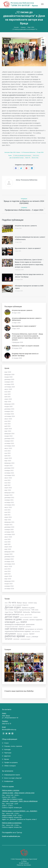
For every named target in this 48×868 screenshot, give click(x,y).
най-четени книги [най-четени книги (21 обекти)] (14, 629)
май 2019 (7, 574)
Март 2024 (7, 39)
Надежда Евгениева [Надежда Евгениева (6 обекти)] (25, 610)
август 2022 (8, 478)
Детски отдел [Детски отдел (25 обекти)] (13, 607)
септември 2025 (10, 387)
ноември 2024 (9, 411)
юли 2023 (7, 451)
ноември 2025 (9, 382)
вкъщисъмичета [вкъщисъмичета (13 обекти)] (12, 614)
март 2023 (8, 461)
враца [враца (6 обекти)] (22, 615)
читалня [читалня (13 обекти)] (8, 639)
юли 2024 (7, 421)
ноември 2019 (9, 559)
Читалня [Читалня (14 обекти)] (18, 612)
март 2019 (8, 579)
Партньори (8, 753)
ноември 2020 (9, 530)
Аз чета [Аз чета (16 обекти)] (12, 603)
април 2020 (8, 547)
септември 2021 (10, 505)
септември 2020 (10, 534)
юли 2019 (7, 569)
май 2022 (7, 485)
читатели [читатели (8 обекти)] (16, 639)
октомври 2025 (9, 384)
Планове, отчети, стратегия (13, 746)
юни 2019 (7, 571)
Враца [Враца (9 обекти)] (19, 603)
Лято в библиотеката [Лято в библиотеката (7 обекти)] (11, 610)
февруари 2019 (9, 581)
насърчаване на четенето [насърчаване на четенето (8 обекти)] (34, 629)
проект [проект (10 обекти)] (32, 634)
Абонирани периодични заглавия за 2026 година (29, 287)
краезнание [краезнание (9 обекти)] (30, 624)
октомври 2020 (9, 532)
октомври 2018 (9, 589)
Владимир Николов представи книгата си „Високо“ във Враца (29, 276)
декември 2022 (9, 468)
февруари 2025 (9, 404)
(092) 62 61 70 (6, 724)
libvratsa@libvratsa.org (9, 730)
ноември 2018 (9, 586)
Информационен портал (12, 775)
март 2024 (8, 431)
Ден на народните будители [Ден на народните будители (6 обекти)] (20, 605)
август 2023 (8, 448)
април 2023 (8, 458)
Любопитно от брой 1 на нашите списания (25, 346)
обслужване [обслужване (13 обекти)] (10, 634)
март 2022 (8, 490)
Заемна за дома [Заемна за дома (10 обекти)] (28, 608)
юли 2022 (7, 480)
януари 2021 (8, 525)
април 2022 (8, 488)
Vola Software (27, 865)
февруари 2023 (9, 463)
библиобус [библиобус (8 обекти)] (27, 612)
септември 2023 (10, 446)
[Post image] (7, 229)
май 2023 (7, 456)
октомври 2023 (9, 443)
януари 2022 (8, 495)
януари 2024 (8, 436)
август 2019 (8, 566)
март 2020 (8, 549)
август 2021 (8, 507)
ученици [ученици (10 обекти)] (35, 637)
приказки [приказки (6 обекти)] (26, 634)
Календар (7, 749)
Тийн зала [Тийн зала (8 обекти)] (35, 610)
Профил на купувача (11, 762)
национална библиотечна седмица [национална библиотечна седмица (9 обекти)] (18, 631)
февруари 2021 (9, 522)
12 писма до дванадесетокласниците (22, 155)
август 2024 (8, 419)
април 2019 (8, 576)
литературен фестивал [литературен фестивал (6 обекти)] (11, 627)
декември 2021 (9, 498)
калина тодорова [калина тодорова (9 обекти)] (36, 620)
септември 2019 (10, 564)
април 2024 (8, 429)
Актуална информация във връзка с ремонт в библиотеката (30, 238)
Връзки (7, 759)
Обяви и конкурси (10, 766)
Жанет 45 (28, 158)
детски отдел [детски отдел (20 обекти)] (12, 617)
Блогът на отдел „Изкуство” (13, 778)
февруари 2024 (9, 434)
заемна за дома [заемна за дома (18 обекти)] (13, 619)
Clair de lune (36, 155)
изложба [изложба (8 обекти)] (26, 620)
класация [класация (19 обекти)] (10, 622)
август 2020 (8, 537)
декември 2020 (9, 527)
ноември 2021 (9, 500)
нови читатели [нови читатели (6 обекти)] (36, 631)
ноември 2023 (9, 441)
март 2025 (8, 402)
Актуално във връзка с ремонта (26, 226)
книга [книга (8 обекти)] (18, 622)
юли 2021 (7, 510)
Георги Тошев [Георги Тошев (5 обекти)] (8, 605)
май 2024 (7, 426)
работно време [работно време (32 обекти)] (15, 636)
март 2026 (8, 372)
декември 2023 (9, 438)
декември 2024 (9, 409)
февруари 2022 (9, 493)
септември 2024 (10, 416)
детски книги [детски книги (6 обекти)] (28, 615)
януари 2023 (8, 466)
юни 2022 (7, 483)
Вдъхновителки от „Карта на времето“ (28, 248)
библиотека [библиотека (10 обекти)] (36, 612)
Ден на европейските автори (17, 158)
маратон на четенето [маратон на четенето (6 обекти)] (25, 627)
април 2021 (8, 517)
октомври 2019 (9, 562)
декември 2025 (9, 379)
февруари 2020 (9, 552)
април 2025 (8, 399)
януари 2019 (8, 584)
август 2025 (8, 389)
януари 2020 (8, 554)
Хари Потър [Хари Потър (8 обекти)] (9, 612)
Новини (6, 42)
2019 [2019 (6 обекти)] (6, 603)
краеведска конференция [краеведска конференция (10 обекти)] (15, 624)
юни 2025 (7, 394)
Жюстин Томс (35, 158)
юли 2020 (7, 539)
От (28, 152)
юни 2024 (7, 424)
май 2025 (7, 397)
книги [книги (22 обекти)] (24, 622)
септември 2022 (10, 475)
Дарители (7, 756)
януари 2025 (8, 406)
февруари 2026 (9, 375)
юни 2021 (7, 512)
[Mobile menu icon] (43, 4)
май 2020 (7, 544)
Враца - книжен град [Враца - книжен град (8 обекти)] (30, 603)
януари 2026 (8, 377)
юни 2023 (7, 453)
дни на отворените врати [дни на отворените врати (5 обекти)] (26, 617)
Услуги (6, 743)
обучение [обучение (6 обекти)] (19, 634)
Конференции (9, 781)
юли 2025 (7, 392)
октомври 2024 (9, 414)
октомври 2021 (9, 502)
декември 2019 (9, 557)
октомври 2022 (9, 473)
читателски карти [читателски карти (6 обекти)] (25, 639)
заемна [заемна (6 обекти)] (35, 617)
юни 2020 (7, 542)
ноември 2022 (9, 470)
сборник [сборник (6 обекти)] (28, 637)
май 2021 (7, 515)
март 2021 (8, 520)
